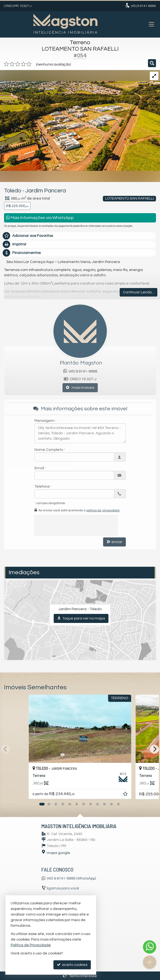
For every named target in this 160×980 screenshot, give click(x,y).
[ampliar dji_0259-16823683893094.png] (80, 120)
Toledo (13, 191)
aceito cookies (72, 965)
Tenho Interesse (80, 976)
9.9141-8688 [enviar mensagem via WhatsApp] (144, 6)
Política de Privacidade (31, 945)
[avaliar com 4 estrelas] (23, 64)
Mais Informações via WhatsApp (40, 218)
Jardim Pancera (46, 191)
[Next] (154, 749)
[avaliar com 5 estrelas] (29, 64)
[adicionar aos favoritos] (126, 795)
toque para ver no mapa (81, 618)
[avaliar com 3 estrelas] (18, 64)
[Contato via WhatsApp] (150, 947)
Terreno (80, 42)
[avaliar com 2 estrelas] (12, 64)
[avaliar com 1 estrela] (7, 64)
